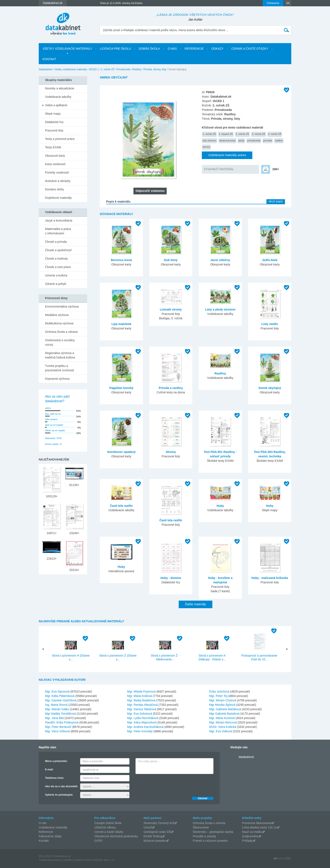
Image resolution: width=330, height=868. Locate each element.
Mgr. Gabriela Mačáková (225, 709)
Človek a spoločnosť (58, 250)
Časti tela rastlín (121, 506)
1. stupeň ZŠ (226, 134)
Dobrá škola (149, 49)
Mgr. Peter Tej (218, 696)
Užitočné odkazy (105, 827)
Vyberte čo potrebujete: (59, 795)
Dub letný (171, 260)
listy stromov (210, 140)
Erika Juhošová (219, 691)
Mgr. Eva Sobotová (140, 714)
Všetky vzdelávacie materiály (67, 49)
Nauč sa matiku (252, 832)
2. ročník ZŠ (108, 69)
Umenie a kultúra (56, 275)
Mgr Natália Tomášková (60, 714)
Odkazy (218, 49)
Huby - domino (171, 578)
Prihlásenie (273, 3)
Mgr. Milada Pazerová (141, 691)
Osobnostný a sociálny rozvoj (60, 342)
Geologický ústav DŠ (157, 832)
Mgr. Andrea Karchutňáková (145, 727)
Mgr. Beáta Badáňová (141, 700)
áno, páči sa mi (53, 414)
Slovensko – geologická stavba (213, 832)
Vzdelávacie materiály (53, 827)
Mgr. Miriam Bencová (223, 722)
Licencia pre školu (115, 49)
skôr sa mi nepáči (54, 425)
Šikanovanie (201, 827)
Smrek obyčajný (270, 388)
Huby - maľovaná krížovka (270, 578)
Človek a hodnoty (56, 259)
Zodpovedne (250, 836)
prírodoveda (254, 140)
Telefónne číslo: (55, 778)
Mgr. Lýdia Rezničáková (143, 718)
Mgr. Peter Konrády (140, 731)
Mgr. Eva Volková (221, 731)
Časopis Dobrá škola (108, 823)
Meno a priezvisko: (56, 761)
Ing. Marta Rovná (56, 705)
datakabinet (246, 757)
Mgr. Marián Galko (57, 709)
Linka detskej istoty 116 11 (259, 827)
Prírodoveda (123, 69)
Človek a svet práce (58, 267)
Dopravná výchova (57, 379)
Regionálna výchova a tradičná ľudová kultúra (60, 355)
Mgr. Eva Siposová (57, 691)
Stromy (171, 452)
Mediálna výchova (57, 315)
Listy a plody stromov (220, 309)
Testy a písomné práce (60, 139)
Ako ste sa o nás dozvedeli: (62, 786)
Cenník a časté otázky (250, 49)
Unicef (148, 827)
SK (288, 3)
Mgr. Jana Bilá (54, 718)
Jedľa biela (270, 260)
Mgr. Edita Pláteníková (60, 696)
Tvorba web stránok (50, 860)
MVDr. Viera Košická (223, 727)
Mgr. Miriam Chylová (223, 700)
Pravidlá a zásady (204, 836)
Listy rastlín (270, 324)
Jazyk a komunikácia (59, 220)
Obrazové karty (55, 156)
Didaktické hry (54, 122)
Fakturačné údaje (50, 836)
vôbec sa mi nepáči (55, 430)
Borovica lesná (121, 260)
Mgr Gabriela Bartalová (224, 714)
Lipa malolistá (121, 324)
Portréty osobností (57, 173)
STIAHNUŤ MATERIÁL (219, 169)
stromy (206, 147)
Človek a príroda (56, 242)
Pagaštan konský (121, 388)
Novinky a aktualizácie (60, 88)
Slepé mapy (53, 114)
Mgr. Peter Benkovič (58, 727)
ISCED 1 (94, 69)
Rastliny (137, 69)
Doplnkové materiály (58, 198)
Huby (220, 506)
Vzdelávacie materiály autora (227, 155)
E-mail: (49, 770)
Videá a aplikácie (56, 105)
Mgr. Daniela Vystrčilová (61, 700)
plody (241, 140)
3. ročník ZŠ (259, 134)
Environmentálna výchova (62, 307)
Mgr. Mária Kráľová (140, 696)
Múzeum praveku (155, 841)
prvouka (268, 140)
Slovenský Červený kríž (159, 823)
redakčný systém (73, 860)
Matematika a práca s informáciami (58, 231)
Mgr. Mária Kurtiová (222, 718)
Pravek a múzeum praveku (210, 841)
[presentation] (168, 784)
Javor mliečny (220, 260)
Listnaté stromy (171, 309)
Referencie (194, 49)
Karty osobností (55, 164)
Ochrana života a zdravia (61, 332)
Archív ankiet (52, 444)
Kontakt (49, 59)
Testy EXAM (53, 147)
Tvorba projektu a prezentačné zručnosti (59, 368)
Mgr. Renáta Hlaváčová (142, 705)
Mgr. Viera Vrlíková (57, 731)
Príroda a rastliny (171, 388)
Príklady (247, 841)
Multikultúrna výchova (59, 323)
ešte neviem (51, 419)
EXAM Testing (153, 836)
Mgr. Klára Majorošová (142, 722)
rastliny (279, 140)
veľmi (48, 408)
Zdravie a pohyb (56, 284)
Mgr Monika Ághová (222, 705)
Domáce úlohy (55, 189)
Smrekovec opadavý (121, 452)
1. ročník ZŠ (209, 134)
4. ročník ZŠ (275, 134)
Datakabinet (45, 69)
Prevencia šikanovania (257, 823)
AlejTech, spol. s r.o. (104, 860)
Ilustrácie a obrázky (58, 181)
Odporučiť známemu (150, 191)
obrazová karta (227, 140)
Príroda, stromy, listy (155, 69)
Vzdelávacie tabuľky (58, 97)
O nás (172, 49)
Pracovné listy (54, 130)
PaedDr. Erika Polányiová (62, 722)
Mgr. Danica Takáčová (142, 709)
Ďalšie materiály (196, 604)
